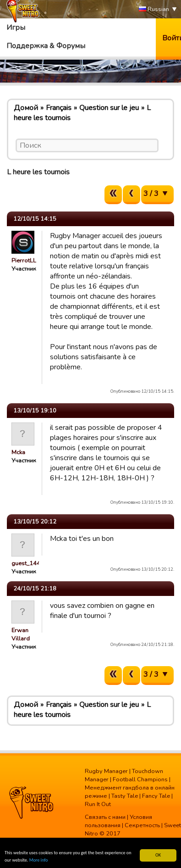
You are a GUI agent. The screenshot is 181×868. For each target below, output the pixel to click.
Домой (26, 108)
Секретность (142, 825)
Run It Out (98, 804)
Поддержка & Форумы (46, 46)
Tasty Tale (125, 796)
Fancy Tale (156, 796)
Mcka (18, 452)
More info (39, 860)
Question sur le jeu (109, 108)
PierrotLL (24, 261)
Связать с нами (105, 817)
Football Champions (140, 779)
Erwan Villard (21, 634)
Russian (154, 9)
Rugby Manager (106, 771)
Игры (16, 28)
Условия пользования (118, 821)
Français (59, 108)
